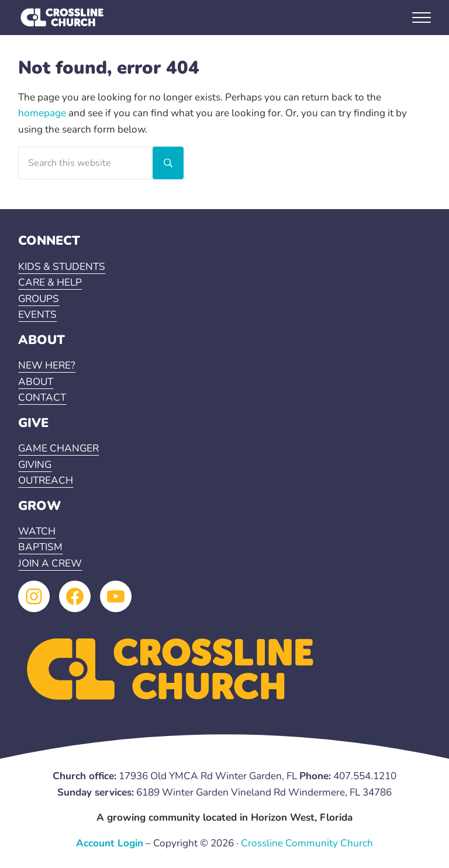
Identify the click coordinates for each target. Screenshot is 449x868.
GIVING (35, 465)
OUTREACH (46, 480)
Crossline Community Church (307, 843)
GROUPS (39, 299)
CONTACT (42, 397)
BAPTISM (40, 547)
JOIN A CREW (50, 563)
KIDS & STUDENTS (62, 267)
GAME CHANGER (58, 448)
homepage (42, 113)
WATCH (37, 531)
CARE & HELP (50, 282)
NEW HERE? (47, 365)
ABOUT (36, 382)
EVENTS (37, 315)
